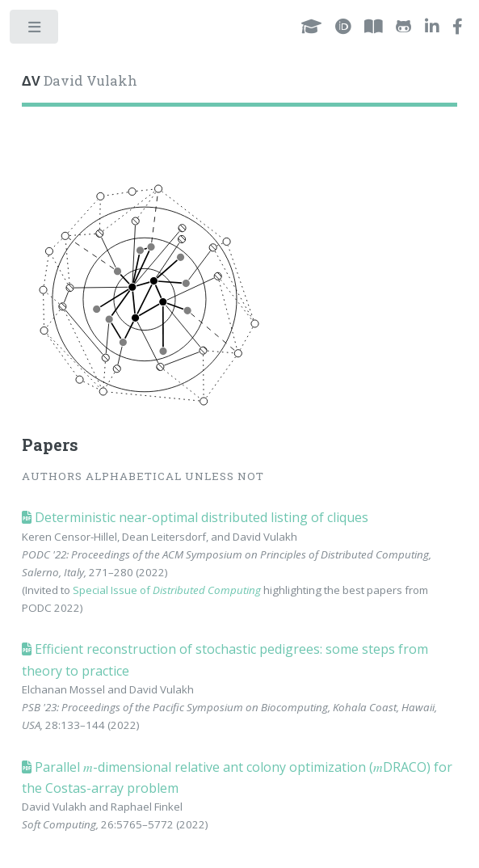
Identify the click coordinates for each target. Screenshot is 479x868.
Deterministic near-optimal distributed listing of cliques (200, 517)
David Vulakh (80, 81)
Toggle (35, 30)
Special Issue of (167, 590)
